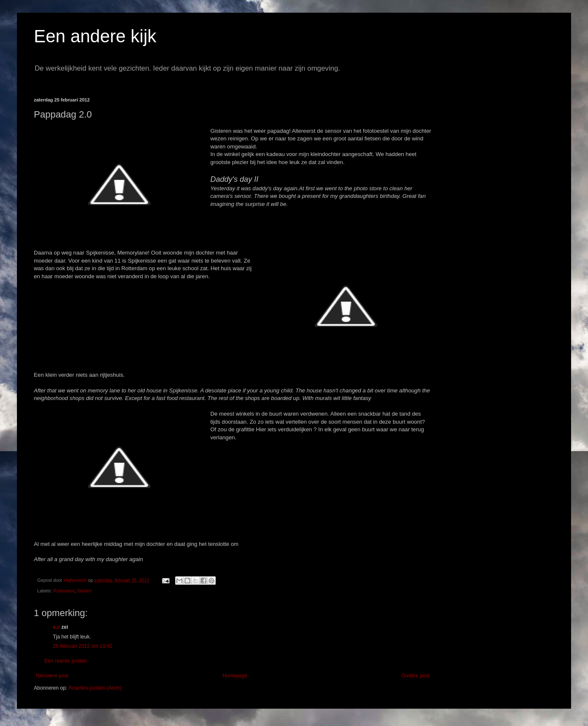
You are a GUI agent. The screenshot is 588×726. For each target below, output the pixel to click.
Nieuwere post (52, 676)
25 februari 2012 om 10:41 (83, 646)
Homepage (235, 676)
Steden (84, 591)
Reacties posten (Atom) (95, 688)
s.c (56, 627)
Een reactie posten (66, 661)
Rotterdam (64, 591)
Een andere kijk (95, 36)
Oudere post (415, 676)
